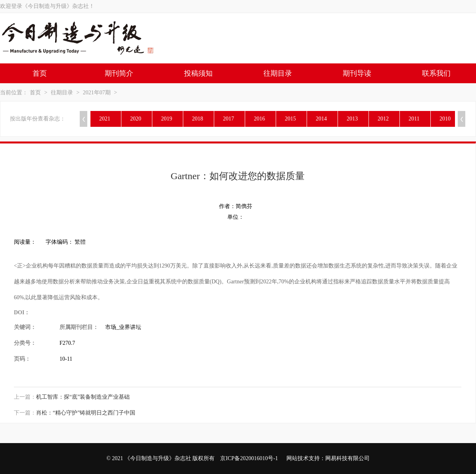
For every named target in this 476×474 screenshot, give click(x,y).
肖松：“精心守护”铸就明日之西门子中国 (86, 413)
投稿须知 (198, 73)
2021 (105, 119)
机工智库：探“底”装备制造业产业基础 (83, 397)
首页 (40, 73)
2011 (414, 119)
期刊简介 (119, 73)
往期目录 (278, 73)
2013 (352, 119)
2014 (321, 119)
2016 (259, 119)
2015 (290, 119)
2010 (445, 119)
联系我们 (436, 73)
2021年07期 (97, 93)
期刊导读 (357, 73)
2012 (383, 119)
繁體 (80, 242)
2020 (136, 119)
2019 (167, 119)
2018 (198, 119)
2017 (228, 119)
